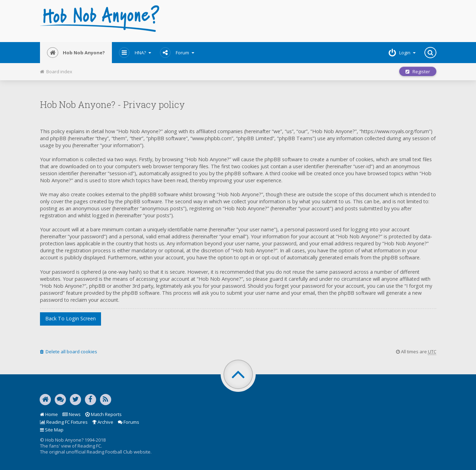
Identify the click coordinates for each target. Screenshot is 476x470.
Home (49, 414)
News (72, 414)
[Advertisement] (305, 21)
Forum (177, 53)
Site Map (52, 430)
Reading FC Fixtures (64, 422)
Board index (56, 71)
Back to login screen (71, 318)
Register (418, 71)
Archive (103, 422)
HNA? (135, 53)
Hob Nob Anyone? (76, 53)
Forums (129, 422)
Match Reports (103, 414)
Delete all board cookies (69, 352)
